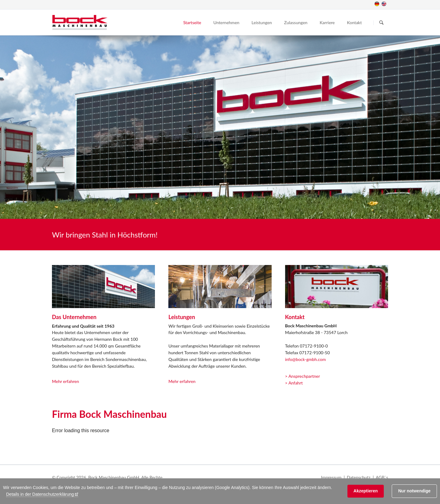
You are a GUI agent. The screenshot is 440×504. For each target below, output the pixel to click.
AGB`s (382, 477)
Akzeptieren (366, 491)
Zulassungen (296, 22)
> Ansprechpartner (302, 376)
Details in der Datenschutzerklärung (40, 494)
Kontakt (354, 22)
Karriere (327, 22)
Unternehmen (226, 22)
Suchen (381, 23)
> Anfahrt (294, 383)
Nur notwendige (414, 491)
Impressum (331, 477)
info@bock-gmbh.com (306, 359)
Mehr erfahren (66, 381)
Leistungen (262, 22)
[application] (220, 443)
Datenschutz (359, 477)
